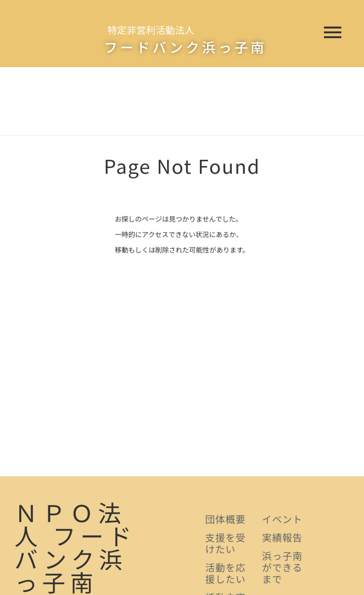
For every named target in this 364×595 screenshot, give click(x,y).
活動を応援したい (225, 573)
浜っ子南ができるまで (282, 567)
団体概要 (225, 519)
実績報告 (282, 537)
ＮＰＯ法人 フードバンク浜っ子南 (75, 547)
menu (333, 32)
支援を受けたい (225, 543)
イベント (282, 519)
